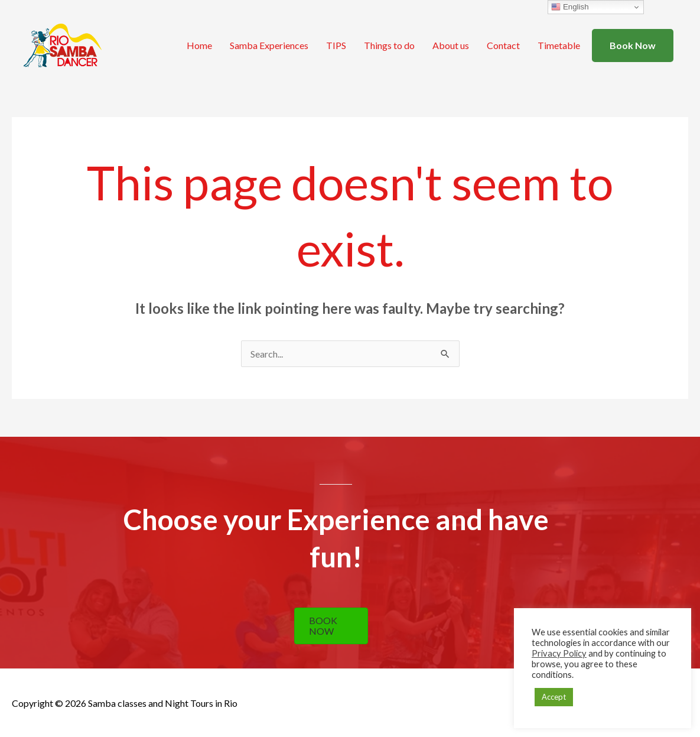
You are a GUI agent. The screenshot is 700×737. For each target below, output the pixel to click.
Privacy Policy (559, 653)
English (570, 7)
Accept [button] (554, 697)
